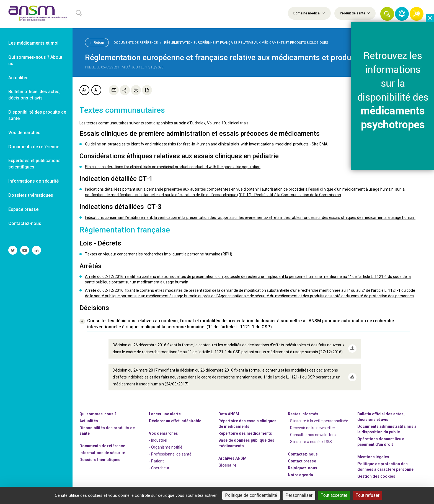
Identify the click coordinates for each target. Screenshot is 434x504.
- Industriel (158, 440)
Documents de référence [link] (34, 147)
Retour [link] (97, 42)
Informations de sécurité (102, 453)
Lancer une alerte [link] (165, 414)
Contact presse (302, 461)
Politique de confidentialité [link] (251, 495)
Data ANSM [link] (229, 414)
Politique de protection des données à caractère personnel (386, 467)
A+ (85, 90)
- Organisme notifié (166, 447)
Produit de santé (355, 13)
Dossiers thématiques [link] (31, 195)
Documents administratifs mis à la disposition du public (387, 429)
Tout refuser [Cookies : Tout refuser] (368, 495)
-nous (303, 468)
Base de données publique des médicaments (246, 443)
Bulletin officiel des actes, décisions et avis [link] (34, 95)
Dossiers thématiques (100, 460)
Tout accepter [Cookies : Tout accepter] (334, 495)
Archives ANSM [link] (232, 458)
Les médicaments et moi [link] (33, 43)
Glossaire (227, 465)
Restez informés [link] (303, 414)
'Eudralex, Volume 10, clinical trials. (219, 123)
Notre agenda (300, 475)
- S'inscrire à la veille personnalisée (318, 421)
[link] (36, 14)
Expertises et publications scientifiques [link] (34, 164)
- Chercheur (159, 468)
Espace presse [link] (23, 209)
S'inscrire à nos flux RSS (311, 442)
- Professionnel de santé (170, 454)
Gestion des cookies (376, 476)
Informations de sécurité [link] (33, 181)
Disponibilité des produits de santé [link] (37, 115)
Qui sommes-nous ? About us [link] (35, 60)
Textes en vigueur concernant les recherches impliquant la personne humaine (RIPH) (159, 254)
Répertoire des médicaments (245, 433)
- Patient (156, 461)
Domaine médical (309, 13)
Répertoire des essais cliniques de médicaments (247, 424)
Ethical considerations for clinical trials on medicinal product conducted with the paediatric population (173, 167)
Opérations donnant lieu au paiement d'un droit (382, 442)
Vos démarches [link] (24, 133)
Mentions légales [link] (373, 457)
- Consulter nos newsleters (312, 435)
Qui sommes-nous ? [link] (98, 414)
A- (96, 90)
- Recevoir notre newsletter (312, 428)
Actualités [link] (18, 78)
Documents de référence (136, 43)
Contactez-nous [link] (25, 223)
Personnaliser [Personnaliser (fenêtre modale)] (299, 495)
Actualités (89, 421)
